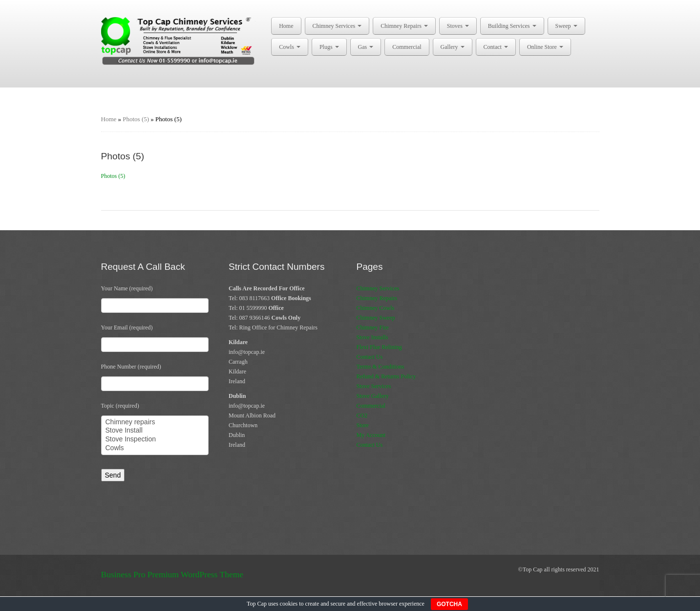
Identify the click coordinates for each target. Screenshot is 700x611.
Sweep (566, 26)
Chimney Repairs (404, 26)
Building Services (512, 26)
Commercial (407, 47)
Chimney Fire (373, 327)
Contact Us (370, 357)
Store (363, 425)
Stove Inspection (155, 439)
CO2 (362, 415)
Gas (366, 47)
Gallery (453, 47)
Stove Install (155, 431)
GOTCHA (449, 604)
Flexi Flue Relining (379, 347)
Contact (496, 47)
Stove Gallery (373, 396)
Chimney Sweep (376, 318)
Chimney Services (337, 26)
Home (286, 26)
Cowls (290, 47)
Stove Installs (372, 337)
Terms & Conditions (381, 367)
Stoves (458, 26)
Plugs (329, 47)
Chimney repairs (155, 422)
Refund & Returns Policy (386, 376)
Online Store (545, 47)
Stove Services (374, 386)
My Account (371, 435)
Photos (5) (136, 119)
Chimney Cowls (376, 308)
